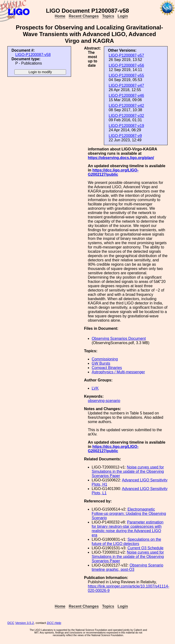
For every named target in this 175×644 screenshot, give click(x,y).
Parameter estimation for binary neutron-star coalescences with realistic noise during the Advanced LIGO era (128, 529)
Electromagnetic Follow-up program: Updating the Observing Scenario (129, 514)
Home (60, 16)
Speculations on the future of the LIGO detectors (126, 542)
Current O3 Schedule (145, 548)
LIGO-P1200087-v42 (126, 106)
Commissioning (105, 359)
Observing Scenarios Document (119, 339)
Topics (108, 16)
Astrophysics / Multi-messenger (118, 372)
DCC (11, 623)
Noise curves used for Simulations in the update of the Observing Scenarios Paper (128, 471)
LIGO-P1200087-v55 (126, 75)
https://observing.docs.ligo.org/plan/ (121, 158)
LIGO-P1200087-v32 (126, 116)
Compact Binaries (107, 368)
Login (123, 16)
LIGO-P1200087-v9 (125, 136)
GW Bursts (101, 363)
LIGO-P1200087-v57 (126, 55)
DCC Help (54, 623)
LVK (95, 388)
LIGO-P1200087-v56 (126, 65)
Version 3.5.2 (25, 623)
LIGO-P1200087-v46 (126, 96)
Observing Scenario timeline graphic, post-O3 (127, 567)
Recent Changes (84, 16)
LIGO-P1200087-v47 (126, 85)
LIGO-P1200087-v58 (33, 55)
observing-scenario (104, 401)
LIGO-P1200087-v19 (126, 126)
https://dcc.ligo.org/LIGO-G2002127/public (113, 172)
